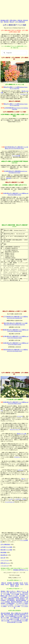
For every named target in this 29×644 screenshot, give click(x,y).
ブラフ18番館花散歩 (9, 599)
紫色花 (17, 586)
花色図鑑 (9, 583)
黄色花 (12, 586)
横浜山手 (12, 22)
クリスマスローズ (10, 502)
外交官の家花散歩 (20, 599)
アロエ (24, 499)
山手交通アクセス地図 (6, 547)
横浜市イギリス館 (22, 434)
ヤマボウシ (17, 457)
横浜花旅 (6, 22)
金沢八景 (3, 558)
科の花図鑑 (16, 583)
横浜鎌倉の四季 (5, 20)
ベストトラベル (5, 560)
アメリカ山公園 (16, 156)
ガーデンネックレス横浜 (14, 606)
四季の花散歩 (13, 20)
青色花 (17, 584)
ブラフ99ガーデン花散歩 (22, 603)
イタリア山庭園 (15, 594)
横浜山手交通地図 (9, 615)
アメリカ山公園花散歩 (13, 597)
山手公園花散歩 (11, 600)
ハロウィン (20, 470)
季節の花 (4, 583)
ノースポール (18, 499)
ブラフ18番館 (7, 594)
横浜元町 (9, 178)
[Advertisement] (14, 10)
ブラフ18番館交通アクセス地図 (18, 618)
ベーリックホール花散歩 (7, 605)
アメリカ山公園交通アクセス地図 (19, 621)
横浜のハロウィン (21, 591)
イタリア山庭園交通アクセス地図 (14, 616)
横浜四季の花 (4, 555)
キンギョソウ (24, 94)
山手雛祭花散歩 (11, 603)
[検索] (14, 53)
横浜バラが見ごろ (11, 591)
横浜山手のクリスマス (16, 593)
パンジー (11, 499)
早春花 (3, 584)
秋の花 (21, 583)
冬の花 (26, 583)
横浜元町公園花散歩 (21, 600)
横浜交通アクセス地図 (6, 550)
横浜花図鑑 (3, 552)
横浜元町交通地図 (5, 613)
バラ (2, 411)
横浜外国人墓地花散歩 (17, 602)
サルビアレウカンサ (15, 430)
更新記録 (20, 20)
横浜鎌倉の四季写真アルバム (21, 570)
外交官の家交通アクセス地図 (14, 622)
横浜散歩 (3, 591)
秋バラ (23, 479)
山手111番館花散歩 (20, 22)
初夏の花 (12, 584)
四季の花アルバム (5, 563)
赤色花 (22, 584)
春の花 (7, 584)
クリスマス (20, 416)
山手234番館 (22, 596)
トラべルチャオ (5, 566)
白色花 (26, 584)
